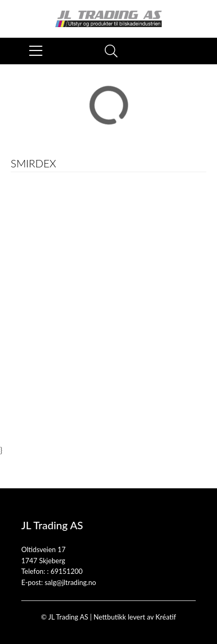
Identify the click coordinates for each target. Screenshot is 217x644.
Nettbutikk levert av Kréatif (135, 617)
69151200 (66, 571)
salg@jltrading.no (70, 582)
